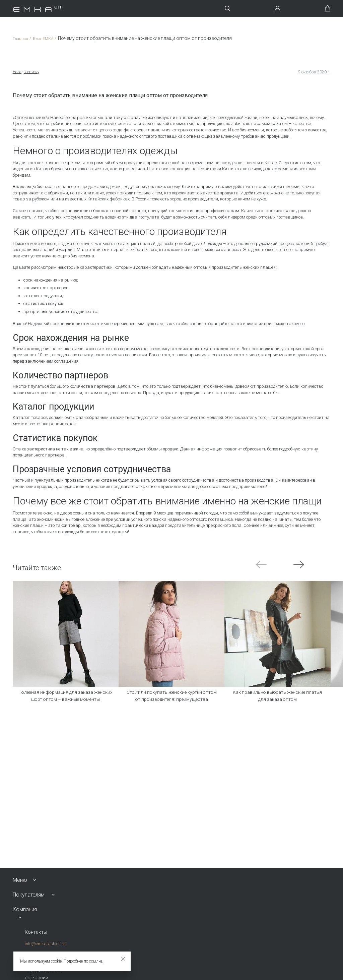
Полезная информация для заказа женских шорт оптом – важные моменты (66, 703)
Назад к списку (27, 72)
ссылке (96, 961)
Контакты (37, 932)
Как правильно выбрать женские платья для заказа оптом (278, 698)
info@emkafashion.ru (44, 944)
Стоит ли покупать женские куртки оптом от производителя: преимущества (171, 703)
